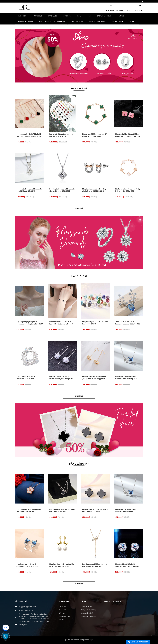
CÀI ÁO (79, 16)
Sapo (91, 640)
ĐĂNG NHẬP (138, 11)
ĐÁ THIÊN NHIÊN (118, 22)
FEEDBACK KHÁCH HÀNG (98, 22)
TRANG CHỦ (22, 16)
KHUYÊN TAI (67, 16)
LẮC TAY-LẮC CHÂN (104, 16)
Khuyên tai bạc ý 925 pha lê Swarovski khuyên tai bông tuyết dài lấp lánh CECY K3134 (61, 379)
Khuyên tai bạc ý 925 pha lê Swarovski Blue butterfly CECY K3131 (28, 566)
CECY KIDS (133, 22)
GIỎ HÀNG (110, 11)
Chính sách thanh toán (88, 616)
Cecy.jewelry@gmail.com (27, 607)
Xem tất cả (79, 208)
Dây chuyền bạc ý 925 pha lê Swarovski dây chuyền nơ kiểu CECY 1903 (30, 324)
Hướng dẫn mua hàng (88, 610)
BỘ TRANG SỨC (37, 16)
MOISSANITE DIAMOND (25, 22)
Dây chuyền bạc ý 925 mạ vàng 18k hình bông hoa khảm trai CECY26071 (29, 512)
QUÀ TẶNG (120, 16)
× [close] (143, 1)
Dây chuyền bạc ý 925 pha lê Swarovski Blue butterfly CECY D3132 (126, 379)
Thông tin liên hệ (86, 606)
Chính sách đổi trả (87, 613)
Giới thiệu (62, 613)
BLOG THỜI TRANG (77, 22)
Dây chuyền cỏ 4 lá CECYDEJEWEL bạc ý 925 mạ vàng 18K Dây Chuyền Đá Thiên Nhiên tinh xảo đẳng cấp (29, 136)
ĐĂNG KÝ (130, 11)
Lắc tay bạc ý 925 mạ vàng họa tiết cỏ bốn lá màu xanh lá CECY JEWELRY (95, 136)
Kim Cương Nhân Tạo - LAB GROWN (52, 22)
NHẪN (90, 16)
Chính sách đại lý (64, 616)
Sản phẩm (62, 610)
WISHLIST (120, 11)
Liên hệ (61, 620)
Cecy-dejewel (75, 640)
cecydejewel (23, 625)
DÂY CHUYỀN (52, 16)
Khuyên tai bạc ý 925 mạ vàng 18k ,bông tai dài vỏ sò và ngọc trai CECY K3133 (94, 379)
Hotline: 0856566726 (26, 611)
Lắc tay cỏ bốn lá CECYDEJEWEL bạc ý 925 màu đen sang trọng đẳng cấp (62, 324)
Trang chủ (62, 606)
